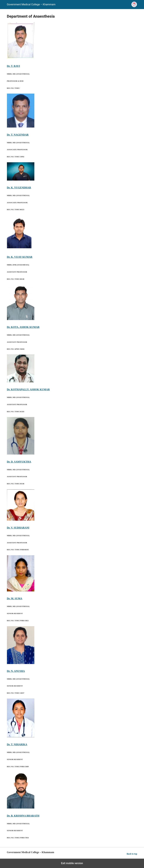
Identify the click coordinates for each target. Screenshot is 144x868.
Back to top (132, 854)
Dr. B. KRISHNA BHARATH (23, 816)
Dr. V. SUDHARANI (18, 528)
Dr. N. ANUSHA (16, 671)
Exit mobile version (72, 863)
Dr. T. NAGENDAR (18, 135)
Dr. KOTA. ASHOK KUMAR (23, 327)
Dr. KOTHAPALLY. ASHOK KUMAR (28, 389)
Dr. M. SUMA (15, 598)
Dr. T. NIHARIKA (17, 744)
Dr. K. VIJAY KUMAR (20, 257)
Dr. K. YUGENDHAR (19, 188)
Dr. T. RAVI (13, 66)
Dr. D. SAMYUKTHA (19, 462)
